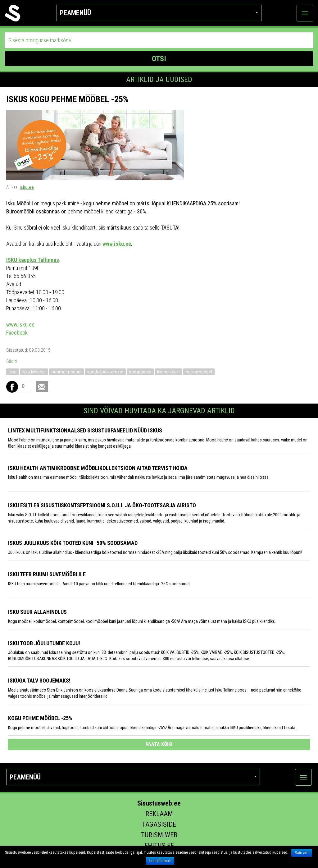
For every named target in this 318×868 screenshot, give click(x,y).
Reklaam (159, 814)
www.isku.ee (117, 244)
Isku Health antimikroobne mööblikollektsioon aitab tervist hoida (98, 468)
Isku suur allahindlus (37, 612)
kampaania (140, 372)
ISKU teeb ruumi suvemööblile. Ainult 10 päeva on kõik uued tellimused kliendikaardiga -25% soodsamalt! (100, 584)
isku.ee (27, 187)
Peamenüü (159, 13)
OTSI (159, 59)
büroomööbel (199, 372)
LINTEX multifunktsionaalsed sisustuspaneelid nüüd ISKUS (85, 430)
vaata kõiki (159, 744)
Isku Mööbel (34, 372)
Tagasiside (159, 824)
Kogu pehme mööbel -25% (40, 718)
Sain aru (302, 853)
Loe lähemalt (160, 861)
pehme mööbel (66, 372)
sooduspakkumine (105, 372)
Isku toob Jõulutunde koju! (44, 643)
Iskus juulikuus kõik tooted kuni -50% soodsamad (73, 543)
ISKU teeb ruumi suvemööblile (47, 574)
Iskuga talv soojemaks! (39, 681)
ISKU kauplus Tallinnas (33, 260)
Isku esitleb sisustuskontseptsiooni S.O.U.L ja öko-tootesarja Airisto (102, 505)
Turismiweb (159, 835)
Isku (13, 372)
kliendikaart (168, 372)
